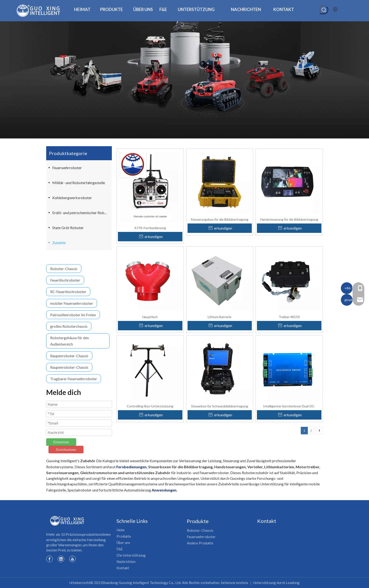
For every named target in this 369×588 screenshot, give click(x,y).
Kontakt (123, 568)
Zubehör (59, 243)
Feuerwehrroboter (67, 168)
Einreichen (61, 442)
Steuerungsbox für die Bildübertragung (220, 219)
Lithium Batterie (220, 317)
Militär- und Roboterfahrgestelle (79, 183)
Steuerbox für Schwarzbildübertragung (220, 406)
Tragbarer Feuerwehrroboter (74, 379)
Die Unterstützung (131, 555)
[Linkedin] (61, 559)
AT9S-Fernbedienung (150, 228)
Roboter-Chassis (64, 269)
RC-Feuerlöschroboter (68, 292)
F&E (120, 549)
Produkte (124, 536)
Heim (120, 530)
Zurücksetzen (66, 449)
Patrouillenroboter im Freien (73, 315)
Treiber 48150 (289, 317)
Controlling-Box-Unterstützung (150, 406)
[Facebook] (49, 559)
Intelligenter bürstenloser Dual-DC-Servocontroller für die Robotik (289, 406)
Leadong (293, 583)
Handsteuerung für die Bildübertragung (289, 219)
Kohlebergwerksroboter (72, 198)
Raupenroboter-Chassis (69, 356)
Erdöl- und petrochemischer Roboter (82, 213)
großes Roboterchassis (69, 326)
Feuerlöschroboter (65, 280)
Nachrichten (126, 562)
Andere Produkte (200, 543)
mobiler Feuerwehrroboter (72, 303)
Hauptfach (150, 317)
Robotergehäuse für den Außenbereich (70, 341)
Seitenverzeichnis (235, 583)
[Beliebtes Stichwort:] (324, 10)
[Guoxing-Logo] (67, 521)
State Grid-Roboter (68, 228)
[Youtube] (72, 559)
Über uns (123, 543)
